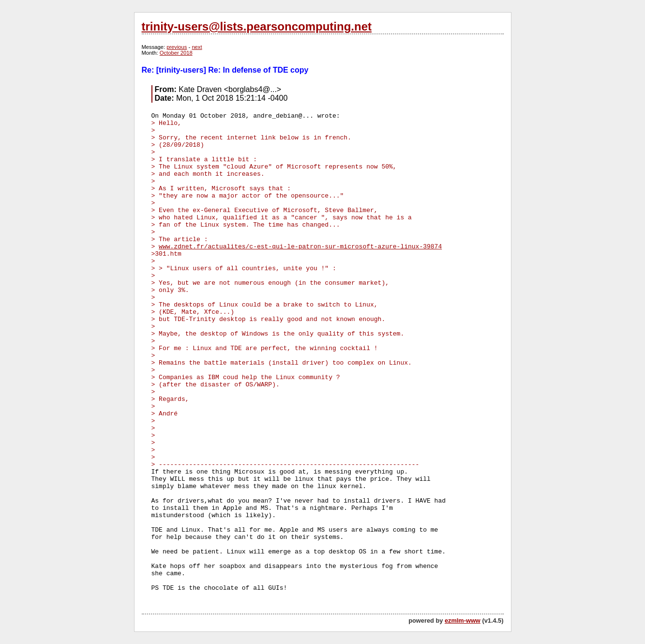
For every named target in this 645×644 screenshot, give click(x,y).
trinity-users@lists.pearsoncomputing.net (257, 26)
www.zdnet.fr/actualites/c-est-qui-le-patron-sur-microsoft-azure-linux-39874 (300, 247)
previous (177, 47)
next (197, 47)
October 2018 (176, 53)
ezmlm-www (463, 621)
